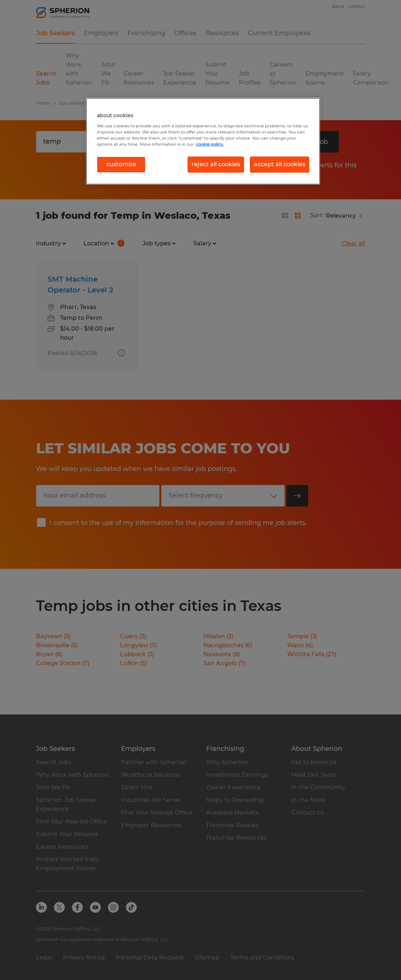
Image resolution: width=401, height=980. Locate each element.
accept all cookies (280, 164)
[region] (203, 141)
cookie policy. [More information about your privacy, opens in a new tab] (210, 144)
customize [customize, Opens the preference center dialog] (121, 164)
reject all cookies (216, 164)
